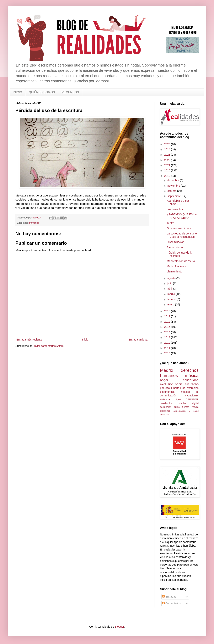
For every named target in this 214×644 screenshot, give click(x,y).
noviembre (174, 186)
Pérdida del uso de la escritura (179, 254)
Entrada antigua (138, 340)
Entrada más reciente (29, 340)
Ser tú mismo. (175, 247)
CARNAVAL (192, 400)
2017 (168, 316)
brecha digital (189, 403)
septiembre (174, 196)
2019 (168, 176)
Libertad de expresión (185, 388)
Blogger (119, 627)
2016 (168, 322)
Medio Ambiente (176, 266)
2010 (168, 353)
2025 (168, 144)
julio (170, 283)
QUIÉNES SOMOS (42, 92)
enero (171, 304)
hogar (164, 380)
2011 (168, 348)
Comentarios (171, 603)
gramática (34, 223)
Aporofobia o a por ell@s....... (178, 202)
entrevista (165, 415)
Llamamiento (174, 271)
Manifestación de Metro (181, 261)
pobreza (165, 388)
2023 (168, 155)
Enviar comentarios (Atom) (49, 346)
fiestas (186, 407)
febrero (172, 299)
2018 (168, 311)
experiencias (168, 392)
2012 (168, 343)
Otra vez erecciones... (180, 228)
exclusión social (172, 384)
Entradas (169, 597)
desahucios (166, 403)
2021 (168, 165)
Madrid (167, 370)
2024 (168, 149)
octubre (172, 191)
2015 (168, 327)
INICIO (17, 92)
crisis (177, 407)
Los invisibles (175, 209)
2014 (168, 332)
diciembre (174, 180)
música (192, 376)
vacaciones (192, 395)
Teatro (171, 223)
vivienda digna (171, 399)
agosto (172, 278)
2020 (168, 170)
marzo (171, 294)
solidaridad (191, 380)
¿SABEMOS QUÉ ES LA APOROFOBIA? (182, 216)
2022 (168, 160)
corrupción (166, 407)
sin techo (192, 384)
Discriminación (176, 242)
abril (170, 289)
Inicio (85, 340)
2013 (168, 337)
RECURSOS (70, 92)
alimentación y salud (186, 411)
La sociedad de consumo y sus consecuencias (182, 235)
